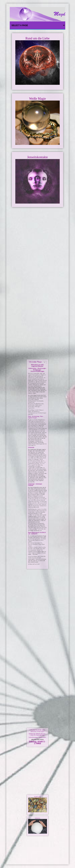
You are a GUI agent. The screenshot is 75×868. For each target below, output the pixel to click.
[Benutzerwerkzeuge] (40, 448)
